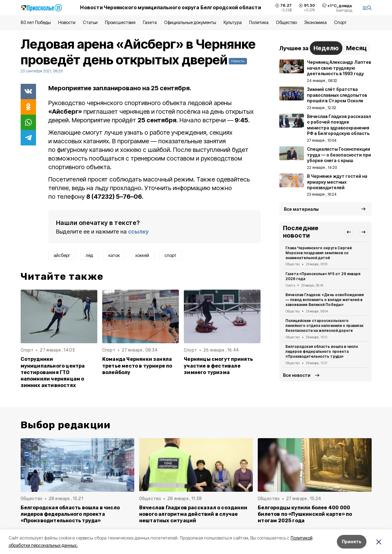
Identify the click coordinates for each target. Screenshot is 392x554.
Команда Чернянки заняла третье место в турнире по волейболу (137, 366)
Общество (286, 22)
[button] (349, 232)
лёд (89, 255)
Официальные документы (190, 22)
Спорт (340, 22)
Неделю (326, 48)
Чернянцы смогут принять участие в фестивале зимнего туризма (218, 366)
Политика (259, 22)
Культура (232, 22)
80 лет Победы (36, 22)
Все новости (297, 375)
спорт (170, 255)
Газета (150, 22)
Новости (67, 22)
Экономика (315, 22)
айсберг (62, 255)
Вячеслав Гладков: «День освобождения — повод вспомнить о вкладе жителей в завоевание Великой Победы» (325, 300)
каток (114, 255)
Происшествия (120, 22)
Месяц (356, 48)
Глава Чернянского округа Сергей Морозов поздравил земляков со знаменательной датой (319, 253)
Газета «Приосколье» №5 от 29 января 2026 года (323, 276)
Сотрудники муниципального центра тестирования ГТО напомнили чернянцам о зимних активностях (53, 372)
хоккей (142, 255)
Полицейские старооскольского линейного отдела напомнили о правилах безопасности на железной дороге (324, 326)
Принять (352, 542)
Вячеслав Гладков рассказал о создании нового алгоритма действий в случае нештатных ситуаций (193, 514)
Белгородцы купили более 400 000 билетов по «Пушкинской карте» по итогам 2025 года (305, 514)
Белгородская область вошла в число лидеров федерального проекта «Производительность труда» (322, 351)
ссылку (139, 232)
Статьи (90, 22)
